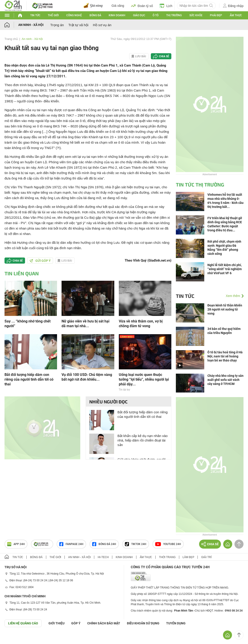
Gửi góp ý (40, 261)
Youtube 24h (168, 544)
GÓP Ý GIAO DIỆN (13, 638)
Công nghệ (74, 15)
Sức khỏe (196, 15)
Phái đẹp (216, 15)
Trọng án (57, 25)
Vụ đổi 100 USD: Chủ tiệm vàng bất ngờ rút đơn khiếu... (87, 377)
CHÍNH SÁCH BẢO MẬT (104, 623)
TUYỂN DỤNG (176, 623)
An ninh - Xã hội (31, 25)
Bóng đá (95, 15)
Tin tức (35, 15)
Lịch (166, 6)
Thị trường (174, 15)
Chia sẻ (164, 56)
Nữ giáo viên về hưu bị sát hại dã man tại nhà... (85, 324)
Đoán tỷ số (142, 6)
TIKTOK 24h (136, 544)
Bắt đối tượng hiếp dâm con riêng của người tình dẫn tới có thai (29, 379)
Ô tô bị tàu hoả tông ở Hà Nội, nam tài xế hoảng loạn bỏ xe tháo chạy (225, 356)
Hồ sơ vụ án (102, 25)
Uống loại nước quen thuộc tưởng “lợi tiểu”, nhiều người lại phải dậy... (144, 379)
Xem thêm (233, 296)
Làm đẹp (188, 557)
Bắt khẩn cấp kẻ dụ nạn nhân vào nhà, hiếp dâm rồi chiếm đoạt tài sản (142, 440)
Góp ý (76, 623)
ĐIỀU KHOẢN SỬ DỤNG (143, 623)
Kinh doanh (117, 15)
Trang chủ (11, 39)
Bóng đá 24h (104, 544)
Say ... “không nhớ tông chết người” (28, 324)
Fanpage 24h (71, 544)
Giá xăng (118, 6)
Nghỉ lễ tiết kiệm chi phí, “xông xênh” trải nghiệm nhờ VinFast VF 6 (225, 269)
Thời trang (167, 557)
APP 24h (16, 544)
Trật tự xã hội (78, 25)
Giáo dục (139, 15)
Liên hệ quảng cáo (23, 623)
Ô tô (156, 15)
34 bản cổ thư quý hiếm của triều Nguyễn (224, 331)
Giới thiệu (56, 623)
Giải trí (206, 557)
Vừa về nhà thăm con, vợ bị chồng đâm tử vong (141, 324)
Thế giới (53, 15)
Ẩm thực (236, 15)
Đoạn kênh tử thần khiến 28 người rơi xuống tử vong (225, 309)
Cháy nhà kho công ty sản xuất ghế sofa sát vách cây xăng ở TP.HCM (225, 380)
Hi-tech (103, 557)
